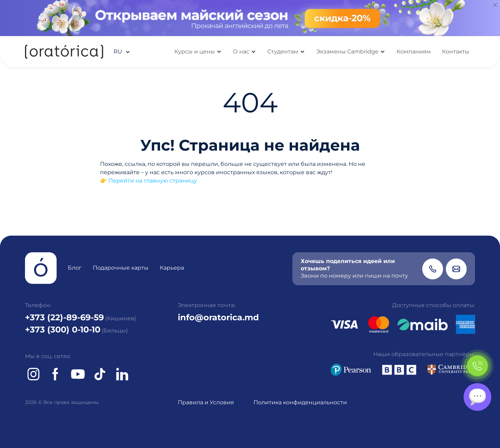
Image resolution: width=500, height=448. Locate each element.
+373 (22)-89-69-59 (64, 317)
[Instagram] (33, 374)
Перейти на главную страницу (153, 181)
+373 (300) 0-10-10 (63, 329)
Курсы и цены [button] (195, 52)
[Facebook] (56, 374)
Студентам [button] (283, 52)
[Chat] (477, 397)
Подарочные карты (121, 268)
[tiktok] (100, 374)
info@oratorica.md (218, 317)
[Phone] (433, 269)
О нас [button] (241, 52)
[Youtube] (78, 374)
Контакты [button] (456, 52)
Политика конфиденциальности (300, 402)
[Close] (495, 5)
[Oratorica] (64, 52)
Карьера (172, 268)
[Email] (456, 269)
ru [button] (119, 52)
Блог (75, 268)
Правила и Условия (206, 402)
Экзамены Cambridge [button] (347, 52)
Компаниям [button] (414, 52)
